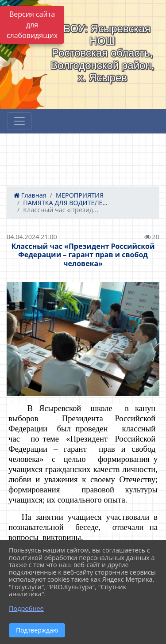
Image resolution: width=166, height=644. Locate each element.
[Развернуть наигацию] (19, 121)
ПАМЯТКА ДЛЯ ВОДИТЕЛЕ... (65, 203)
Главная (30, 195)
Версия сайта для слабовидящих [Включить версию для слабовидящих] (32, 25)
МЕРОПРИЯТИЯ (80, 195)
